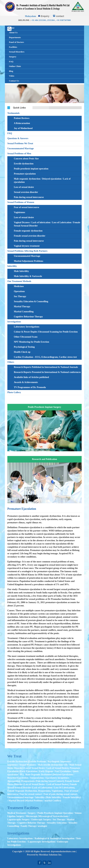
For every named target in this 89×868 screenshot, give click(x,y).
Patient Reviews (22, 118)
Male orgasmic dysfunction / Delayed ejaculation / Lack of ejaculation (42, 180)
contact (60, 16)
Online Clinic (15, 66)
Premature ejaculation (25, 174)
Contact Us (14, 81)
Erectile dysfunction (24, 164)
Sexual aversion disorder (26, 192)
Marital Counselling (24, 312)
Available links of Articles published (31, 377)
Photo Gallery (14, 392)
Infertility (12, 266)
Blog (11, 71)
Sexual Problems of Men (19, 154)
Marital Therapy (22, 307)
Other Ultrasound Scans (26, 337)
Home (12, 28)
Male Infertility (21, 271)
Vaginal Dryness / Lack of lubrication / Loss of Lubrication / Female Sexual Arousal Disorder (47, 224)
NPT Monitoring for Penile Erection (31, 342)
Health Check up (22, 352)
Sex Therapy (20, 296)
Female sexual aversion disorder (30, 236)
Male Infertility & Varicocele (28, 276)
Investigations (14, 322)
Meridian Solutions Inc (50, 855)
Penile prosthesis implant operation (31, 169)
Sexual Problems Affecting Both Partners (27, 251)
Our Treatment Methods (19, 281)
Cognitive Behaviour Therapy (28, 317)
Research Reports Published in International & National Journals (46, 367)
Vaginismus (20, 212)
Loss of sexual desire (24, 187)
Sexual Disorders (17, 52)
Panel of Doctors (16, 42)
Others (11, 362)
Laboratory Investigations (27, 327)
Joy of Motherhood (23, 128)
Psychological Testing (24, 347)
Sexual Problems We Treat (20, 143)
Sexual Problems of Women (21, 202)
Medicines (19, 286)
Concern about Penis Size (26, 159)
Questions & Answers (18, 138)
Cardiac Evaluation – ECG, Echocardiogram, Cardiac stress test (45, 357)
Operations (19, 291)
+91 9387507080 (63, 20)
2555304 (51, 20)
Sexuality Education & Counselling (31, 301)
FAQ (11, 61)
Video (12, 76)
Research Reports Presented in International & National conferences (47, 372)
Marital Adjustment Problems (28, 261)
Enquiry (45, 16)
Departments (15, 37)
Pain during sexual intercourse (29, 197)
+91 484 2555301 (39, 20)
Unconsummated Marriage (20, 148)
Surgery (13, 57)
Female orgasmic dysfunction (28, 231)
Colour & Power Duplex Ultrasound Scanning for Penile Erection (46, 332)
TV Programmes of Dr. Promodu (30, 387)
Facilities (13, 47)
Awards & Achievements (26, 382)
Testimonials (13, 113)
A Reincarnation (22, 123)
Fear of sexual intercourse (27, 207)
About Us (13, 33)
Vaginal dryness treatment (27, 246)
